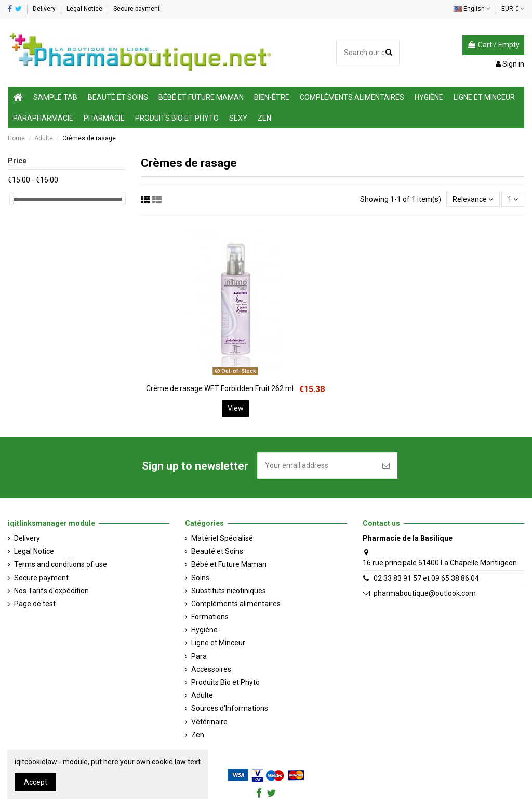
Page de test (35, 604)
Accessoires (211, 669)
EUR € (513, 9)
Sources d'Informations (230, 708)
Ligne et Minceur (218, 643)
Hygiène (204, 630)
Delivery (45, 9)
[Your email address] (316, 466)
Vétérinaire (209, 722)
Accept (36, 782)
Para (199, 656)
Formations (210, 617)
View (236, 408)
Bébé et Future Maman (229, 564)
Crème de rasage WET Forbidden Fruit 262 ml (220, 388)
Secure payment (137, 9)
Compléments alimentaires (236, 604)
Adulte (202, 695)
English (472, 9)
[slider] (11, 199)
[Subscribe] (386, 466)
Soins (200, 578)
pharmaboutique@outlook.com (425, 593)
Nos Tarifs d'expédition (51, 591)
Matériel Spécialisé (222, 538)
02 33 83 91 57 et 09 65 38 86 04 (426, 578)
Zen (198, 735)
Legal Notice (85, 9)
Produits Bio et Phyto (225, 682)
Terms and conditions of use (61, 564)
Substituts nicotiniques (229, 591)
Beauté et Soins (217, 551)
